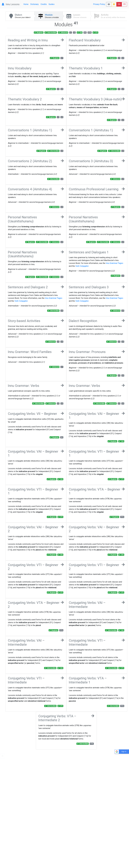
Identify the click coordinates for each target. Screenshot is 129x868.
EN (119, 4)
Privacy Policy (99, 4)
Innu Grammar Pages (114, 263)
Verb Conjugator (82, 266)
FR (124, 4)
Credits (44, 4)
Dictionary (35, 4)
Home (26, 4)
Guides (52, 4)
